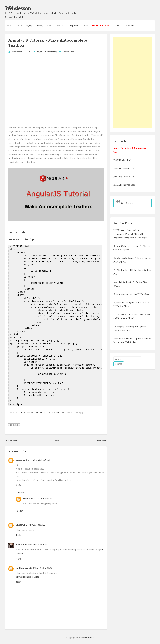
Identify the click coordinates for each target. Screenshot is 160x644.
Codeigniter (73, 26)
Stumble (67, 412)
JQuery (40, 26)
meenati (20, 544)
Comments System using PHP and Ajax (132, 294)
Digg (79, 412)
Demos (117, 26)
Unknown (20, 460)
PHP (20, 26)
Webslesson (18, 8)
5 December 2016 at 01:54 (38, 460)
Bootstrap (52, 52)
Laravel (59, 26)
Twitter (41, 412)
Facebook (27, 412)
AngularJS (42, 52)
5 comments (68, 52)
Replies (22, 492)
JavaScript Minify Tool (124, 177)
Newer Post (11, 441)
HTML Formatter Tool (124, 185)
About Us (129, 26)
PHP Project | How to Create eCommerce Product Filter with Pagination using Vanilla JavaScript (130, 234)
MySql (29, 26)
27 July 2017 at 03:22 (36, 525)
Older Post (101, 441)
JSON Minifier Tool (122, 160)
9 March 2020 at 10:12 (44, 498)
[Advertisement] (133, 83)
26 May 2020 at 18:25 (42, 568)
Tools (85, 26)
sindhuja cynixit (24, 568)
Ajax (49, 26)
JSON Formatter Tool (124, 168)
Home (10, 26)
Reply (18, 485)
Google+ (54, 412)
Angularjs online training (27, 577)
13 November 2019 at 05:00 (37, 544)
